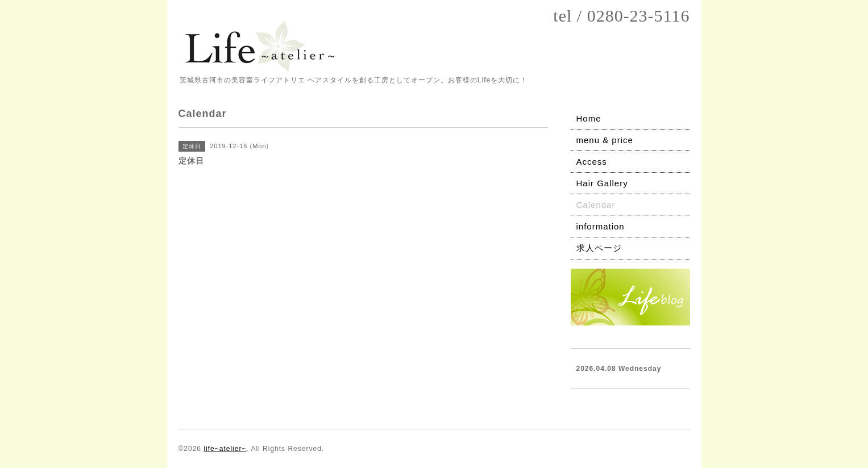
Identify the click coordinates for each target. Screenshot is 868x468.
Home (589, 118)
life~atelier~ (225, 449)
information (601, 226)
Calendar (596, 205)
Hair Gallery (602, 183)
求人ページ (599, 248)
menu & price (605, 140)
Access (592, 162)
